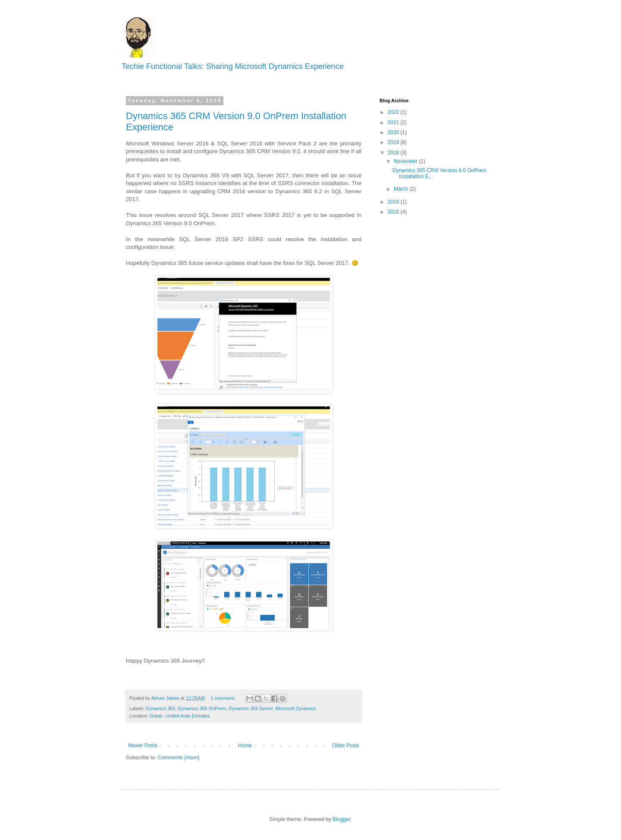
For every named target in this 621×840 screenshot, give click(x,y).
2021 (394, 123)
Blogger (341, 819)
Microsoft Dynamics (295, 708)
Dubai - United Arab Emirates (180, 716)
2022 (394, 112)
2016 (394, 202)
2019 (394, 142)
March (402, 189)
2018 (394, 153)
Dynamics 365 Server (251, 708)
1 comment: (224, 698)
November (406, 161)
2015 (394, 212)
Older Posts (346, 746)
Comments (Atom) (178, 758)
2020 (394, 132)
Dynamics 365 (160, 708)
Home (245, 746)
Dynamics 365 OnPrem (202, 708)
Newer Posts (143, 746)
